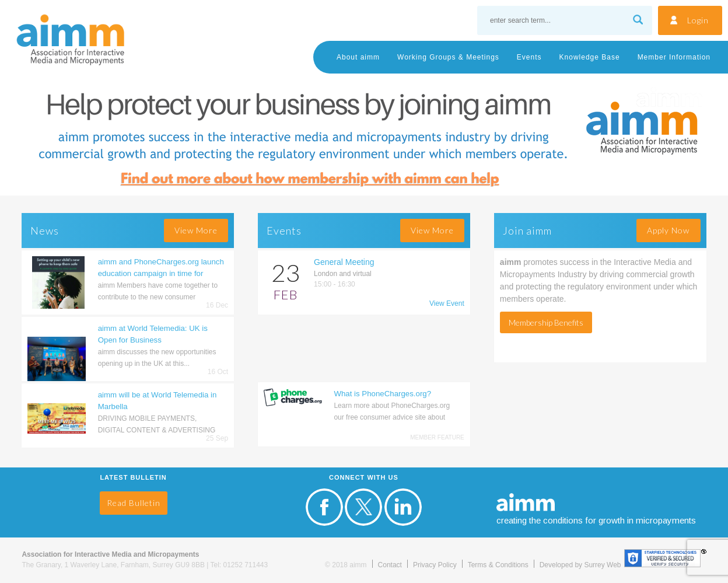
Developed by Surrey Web (580, 565)
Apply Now (668, 230)
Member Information (674, 57)
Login (698, 20)
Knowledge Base (590, 57)
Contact (390, 565)
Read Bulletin (134, 503)
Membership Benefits (546, 322)
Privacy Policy (435, 565)
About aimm (358, 57)
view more (196, 230)
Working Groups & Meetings (448, 57)
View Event (447, 303)
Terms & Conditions (498, 565)
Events (529, 57)
